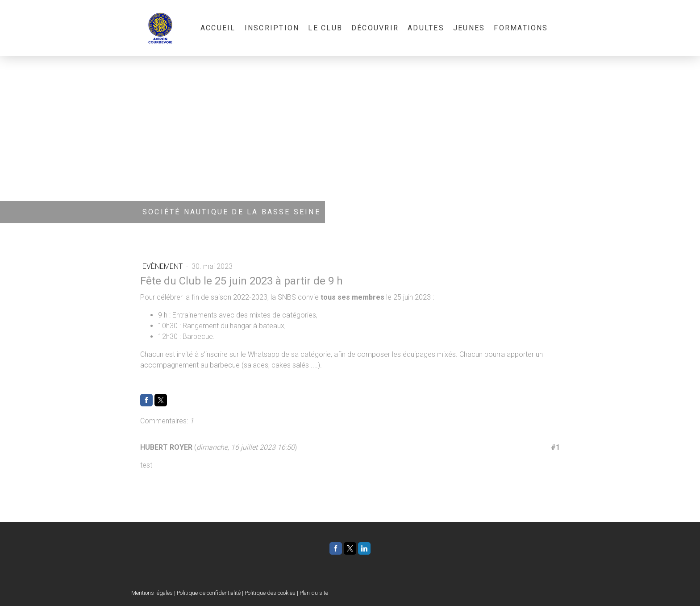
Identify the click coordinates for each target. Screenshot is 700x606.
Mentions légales (152, 593)
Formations (521, 28)
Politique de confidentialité (209, 593)
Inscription (272, 28)
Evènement (163, 266)
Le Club (325, 28)
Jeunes (469, 28)
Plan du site (314, 593)
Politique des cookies (270, 593)
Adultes (426, 28)
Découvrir (375, 28)
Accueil (218, 28)
